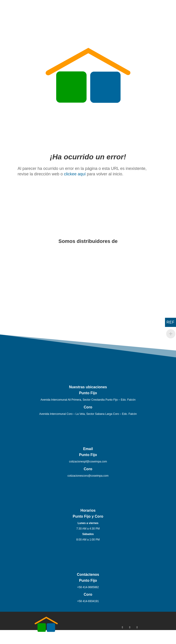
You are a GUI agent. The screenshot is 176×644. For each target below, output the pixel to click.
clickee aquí (75, 174)
